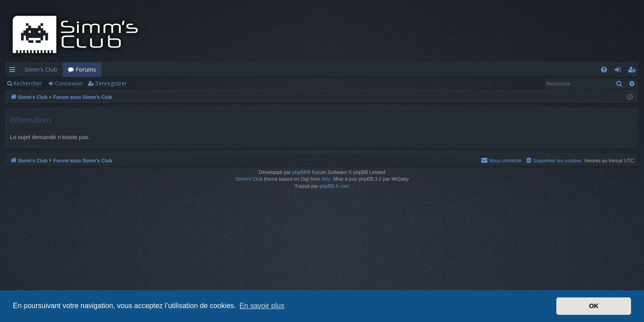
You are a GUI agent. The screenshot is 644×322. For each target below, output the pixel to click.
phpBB (299, 172)
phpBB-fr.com (335, 186)
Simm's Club (41, 69)
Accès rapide (14, 71)
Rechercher (28, 83)
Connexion (69, 83)
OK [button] (594, 306)
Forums (86, 69)
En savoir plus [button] (262, 306)
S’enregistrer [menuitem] (633, 71)
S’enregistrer (111, 83)
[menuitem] (604, 70)
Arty (326, 179)
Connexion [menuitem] (620, 71)
